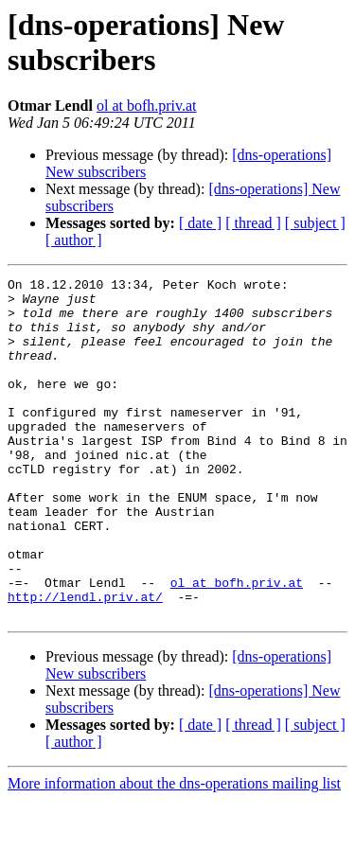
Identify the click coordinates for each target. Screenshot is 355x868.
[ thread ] (253, 223)
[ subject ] (315, 223)
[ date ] (200, 223)
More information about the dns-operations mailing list (174, 851)
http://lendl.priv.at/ (85, 662)
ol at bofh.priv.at (147, 106)
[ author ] (74, 240)
